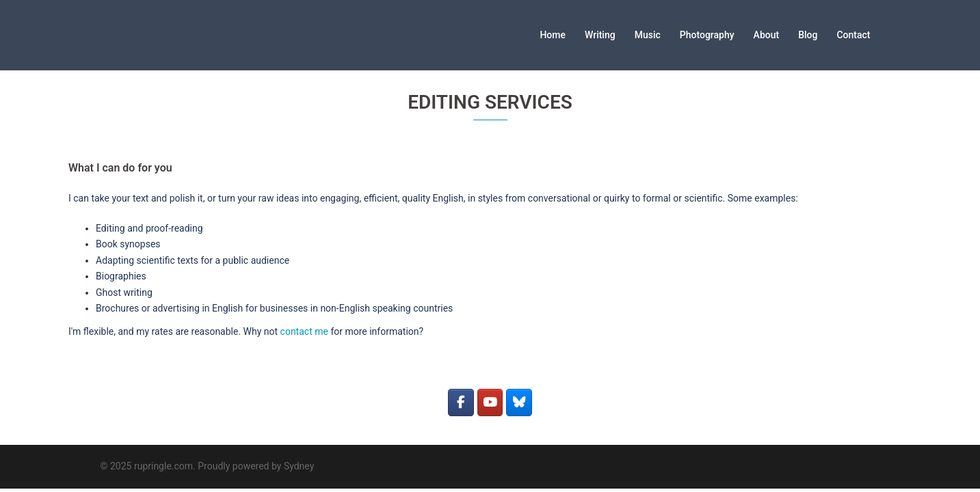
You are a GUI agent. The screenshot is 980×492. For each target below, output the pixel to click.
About (767, 35)
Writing (600, 35)
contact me (304, 331)
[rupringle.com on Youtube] (490, 402)
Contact (853, 35)
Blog (808, 35)
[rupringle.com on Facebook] (461, 402)
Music (648, 35)
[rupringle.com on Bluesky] (519, 402)
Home (553, 35)
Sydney (299, 466)
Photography (707, 35)
